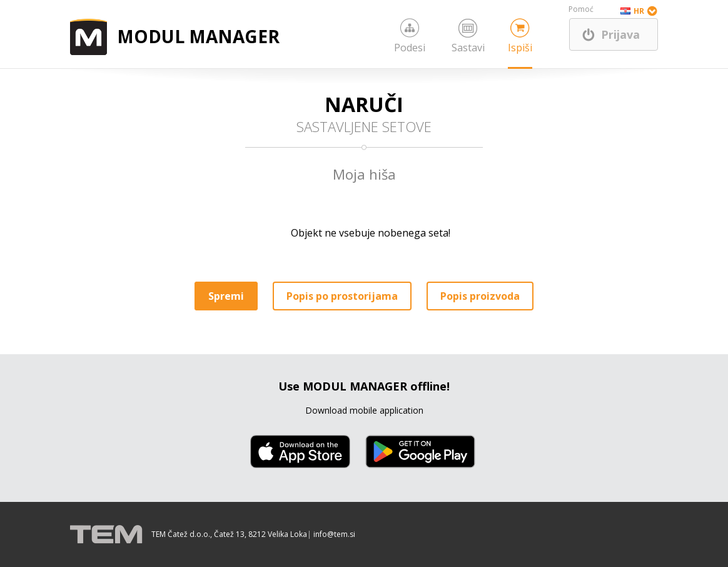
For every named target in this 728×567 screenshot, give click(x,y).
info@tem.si (334, 534)
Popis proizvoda (480, 296)
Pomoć (581, 9)
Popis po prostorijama (342, 296)
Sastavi (468, 48)
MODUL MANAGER (198, 36)
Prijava (620, 34)
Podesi (410, 48)
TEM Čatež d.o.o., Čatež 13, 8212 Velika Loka (229, 534)
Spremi (226, 296)
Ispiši (520, 48)
